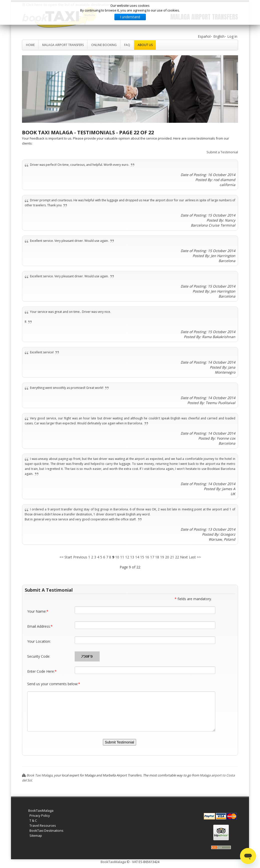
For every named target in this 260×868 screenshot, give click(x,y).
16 (147, 557)
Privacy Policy (40, 815)
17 (152, 557)
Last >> (195, 557)
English (219, 36)
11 (122, 557)
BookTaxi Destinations (46, 830)
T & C (33, 820)
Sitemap (36, 835)
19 (162, 557)
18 (157, 557)
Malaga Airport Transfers (63, 45)
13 (132, 557)
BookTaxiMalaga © (115, 862)
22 (177, 557)
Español (204, 36)
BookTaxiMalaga (41, 810)
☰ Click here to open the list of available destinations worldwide (77, 5)
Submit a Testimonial (222, 152)
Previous (80, 557)
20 (167, 557)
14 (137, 557)
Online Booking (104, 45)
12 (127, 557)
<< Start (66, 557)
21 (172, 557)
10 (117, 557)
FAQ (127, 45)
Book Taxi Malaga (39, 775)
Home (30, 45)
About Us (145, 45)
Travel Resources (43, 825)
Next (184, 557)
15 (142, 557)
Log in (232, 36)
